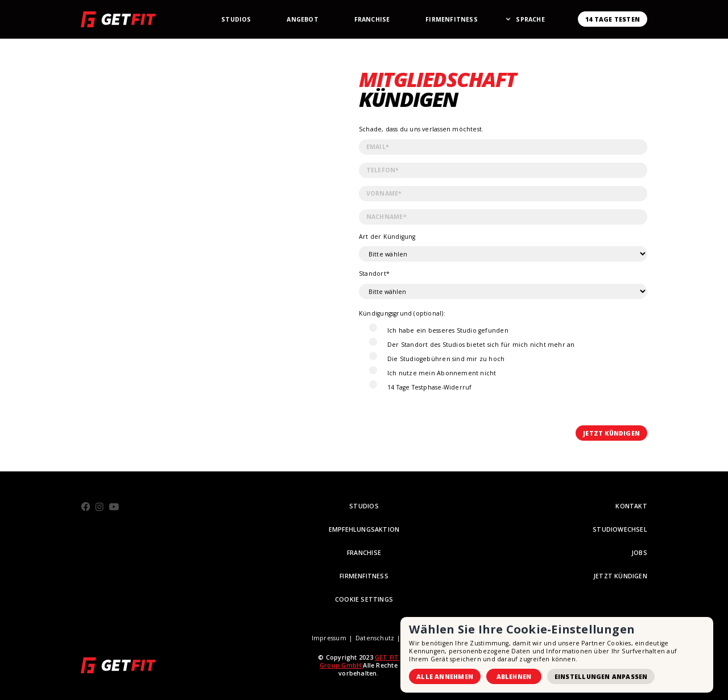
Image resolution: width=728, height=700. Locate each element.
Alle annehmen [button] (445, 677)
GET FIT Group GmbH (359, 661)
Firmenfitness (452, 19)
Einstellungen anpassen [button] (601, 677)
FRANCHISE (364, 553)
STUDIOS (364, 506)
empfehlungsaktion (364, 529)
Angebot (303, 19)
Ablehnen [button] (514, 677)
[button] (530, 19)
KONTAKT (631, 506)
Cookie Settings (364, 599)
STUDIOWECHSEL (620, 529)
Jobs (639, 553)
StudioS (236, 19)
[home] (118, 19)
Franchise (372, 19)
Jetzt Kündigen (620, 576)
